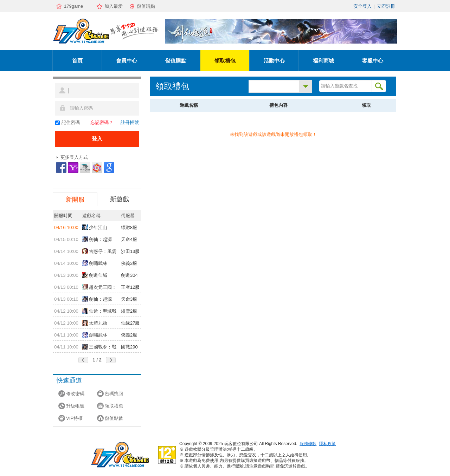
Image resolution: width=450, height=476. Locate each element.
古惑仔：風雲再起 (99, 252)
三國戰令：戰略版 (99, 347)
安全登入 (362, 6)
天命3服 (129, 299)
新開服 (75, 200)
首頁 (77, 61)
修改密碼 (75, 394)
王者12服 (130, 287)
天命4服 (129, 239)
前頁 (83, 360)
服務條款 (308, 444)
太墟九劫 (95, 323)
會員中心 (127, 61)
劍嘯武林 (95, 263)
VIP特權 (74, 418)
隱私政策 (327, 444)
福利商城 (323, 61)
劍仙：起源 (97, 239)
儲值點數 (114, 418)
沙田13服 (130, 251)
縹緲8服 (129, 227)
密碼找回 (114, 394)
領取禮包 (225, 61)
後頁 (111, 360)
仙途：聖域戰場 (99, 312)
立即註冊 (386, 6)
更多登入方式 (74, 157)
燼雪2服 (129, 311)
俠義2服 (129, 335)
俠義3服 (129, 263)
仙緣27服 (130, 323)
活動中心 (274, 61)
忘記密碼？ (102, 122)
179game (73, 6)
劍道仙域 (95, 275)
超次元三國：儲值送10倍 (99, 288)
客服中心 (373, 61)
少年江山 (95, 227)
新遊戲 (120, 199)
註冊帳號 (130, 122)
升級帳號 (75, 406)
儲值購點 (146, 6)
